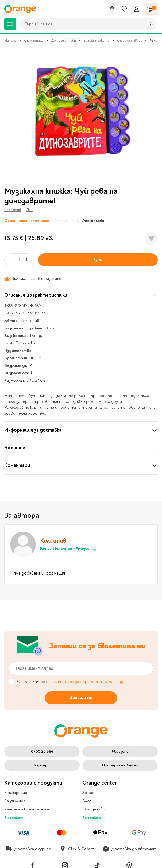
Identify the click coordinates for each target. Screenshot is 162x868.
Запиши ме (81, 697)
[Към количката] (152, 9)
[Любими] (124, 9)
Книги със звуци (130, 40)
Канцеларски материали (27, 809)
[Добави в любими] (151, 238)
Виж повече (14, 818)
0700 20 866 (42, 752)
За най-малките (96, 40)
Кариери (42, 765)
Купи (98, 260)
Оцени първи (93, 221)
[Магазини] (112, 9)
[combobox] (81, 24)
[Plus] (27, 260)
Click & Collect (77, 849)
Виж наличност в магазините (33, 279)
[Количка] (152, 9)
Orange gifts (94, 809)
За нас (88, 793)
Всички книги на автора (68, 549)
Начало (10, 40)
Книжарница (34, 40)
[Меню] (10, 24)
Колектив (13, 210)
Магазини (120, 752)
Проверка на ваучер (120, 765)
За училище (15, 801)
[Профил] (137, 9)
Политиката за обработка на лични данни (90, 682)
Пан (30, 210)
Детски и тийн (63, 40)
